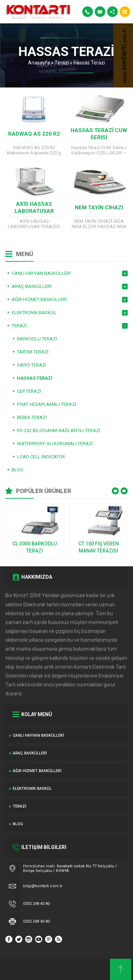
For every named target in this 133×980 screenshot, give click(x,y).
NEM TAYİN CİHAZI (99, 208)
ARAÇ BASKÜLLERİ (30, 753)
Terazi (62, 63)
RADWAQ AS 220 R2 (34, 134)
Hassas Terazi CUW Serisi (99, 134)
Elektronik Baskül (32, 789)
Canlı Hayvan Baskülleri (38, 735)
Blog (18, 824)
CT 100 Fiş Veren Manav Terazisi (99, 547)
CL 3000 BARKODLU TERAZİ (35, 547)
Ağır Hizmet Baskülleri (37, 771)
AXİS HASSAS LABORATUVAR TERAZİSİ (34, 211)
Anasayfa (39, 63)
